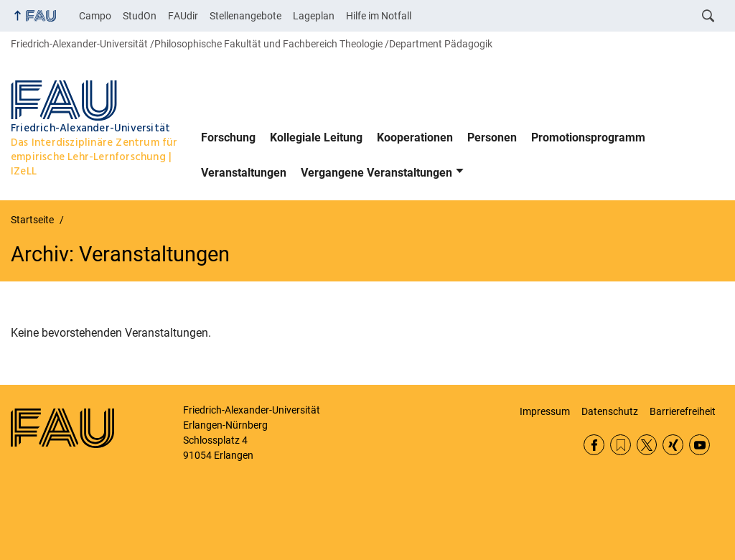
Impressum (545, 411)
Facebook (594, 445)
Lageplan (314, 16)
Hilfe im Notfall (379, 16)
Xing (673, 445)
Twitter (647, 445)
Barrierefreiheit (683, 411)
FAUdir (183, 16)
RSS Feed (621, 445)
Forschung (228, 137)
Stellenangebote (245, 16)
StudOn (140, 16)
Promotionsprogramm (588, 137)
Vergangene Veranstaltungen (376, 173)
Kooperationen (415, 137)
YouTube (699, 445)
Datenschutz (610, 411)
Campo (95, 16)
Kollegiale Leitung (316, 137)
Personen (492, 137)
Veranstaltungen (244, 173)
